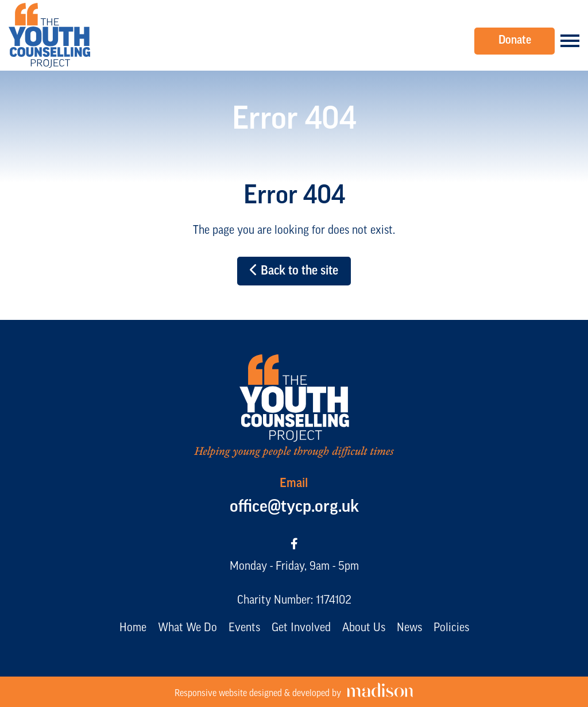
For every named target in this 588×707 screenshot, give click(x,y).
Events (244, 628)
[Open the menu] (570, 41)
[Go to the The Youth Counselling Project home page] (49, 35)
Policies (451, 628)
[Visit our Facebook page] (294, 545)
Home (133, 628)
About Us (364, 628)
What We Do (187, 628)
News (409, 628)
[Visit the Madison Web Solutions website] (294, 692)
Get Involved (301, 628)
